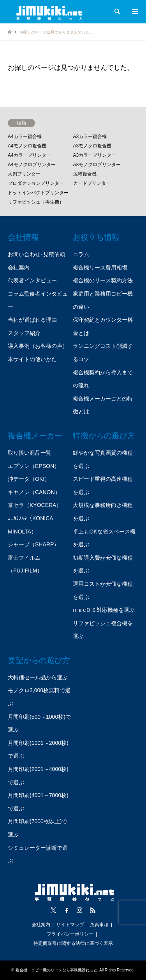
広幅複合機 (85, 174)
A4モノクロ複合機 (27, 146)
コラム (81, 254)
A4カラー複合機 (25, 136)
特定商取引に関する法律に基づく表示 (73, 943)
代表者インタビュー (32, 280)
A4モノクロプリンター (32, 165)
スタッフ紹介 (24, 333)
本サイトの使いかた (32, 359)
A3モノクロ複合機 (92, 146)
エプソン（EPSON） (34, 466)
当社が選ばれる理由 (32, 320)
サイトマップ (70, 925)
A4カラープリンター (29, 155)
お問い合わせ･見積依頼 (36, 254)
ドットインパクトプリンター (38, 193)
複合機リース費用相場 (100, 268)
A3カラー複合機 (90, 136)
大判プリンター (24, 174)
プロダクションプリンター (36, 183)
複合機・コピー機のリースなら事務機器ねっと (56, 970)
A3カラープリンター (95, 155)
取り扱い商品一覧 (30, 453)
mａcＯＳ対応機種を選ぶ (104, 610)
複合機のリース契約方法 (103, 280)
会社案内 (19, 268)
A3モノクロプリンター (97, 165)
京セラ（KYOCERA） (35, 505)
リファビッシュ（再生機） (36, 202)
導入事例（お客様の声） (38, 346)
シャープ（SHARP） (33, 544)
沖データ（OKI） (29, 479)
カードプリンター (92, 183)
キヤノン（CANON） (34, 492)
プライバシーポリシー (70, 934)
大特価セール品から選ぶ (38, 677)
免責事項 (99, 925)
